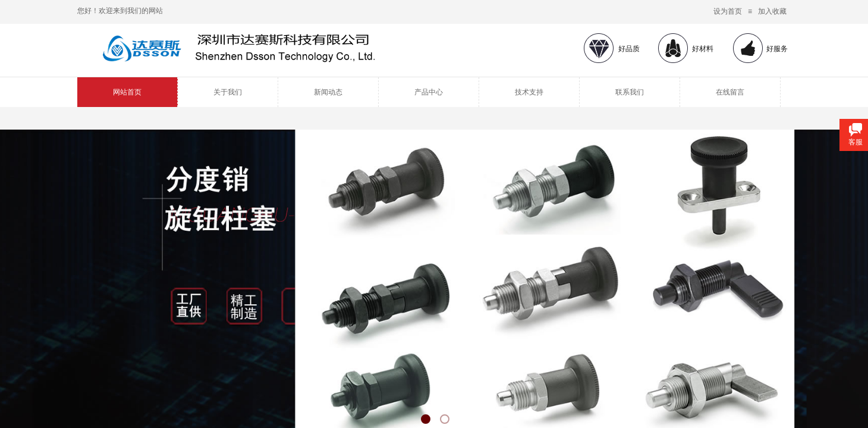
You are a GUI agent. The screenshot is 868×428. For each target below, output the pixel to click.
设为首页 (728, 11)
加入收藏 (772, 11)
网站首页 (127, 92)
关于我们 (228, 92)
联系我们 (630, 92)
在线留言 (730, 92)
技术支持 (529, 92)
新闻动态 (328, 92)
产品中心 (429, 92)
